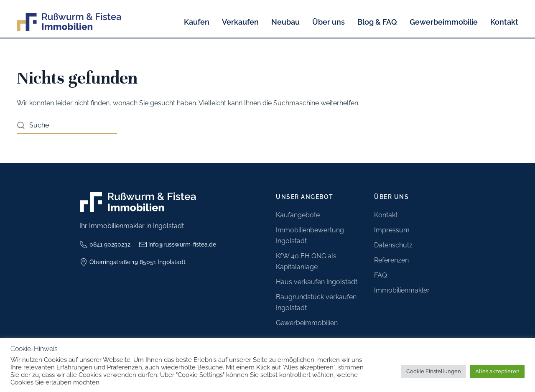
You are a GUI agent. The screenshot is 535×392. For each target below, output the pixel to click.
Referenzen (391, 260)
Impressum (392, 230)
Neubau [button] (285, 22)
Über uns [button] (329, 22)
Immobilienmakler (402, 290)
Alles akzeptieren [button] (497, 371)
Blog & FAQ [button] (377, 22)
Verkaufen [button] (240, 22)
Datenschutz (393, 245)
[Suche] (67, 125)
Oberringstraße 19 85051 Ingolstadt (132, 262)
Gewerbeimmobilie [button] (444, 22)
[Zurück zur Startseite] (69, 22)
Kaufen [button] (197, 22)
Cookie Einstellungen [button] (434, 371)
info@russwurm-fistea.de (178, 244)
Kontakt (504, 22)
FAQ (381, 275)
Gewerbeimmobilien (307, 323)
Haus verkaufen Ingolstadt (317, 282)
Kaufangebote (298, 215)
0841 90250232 (105, 244)
